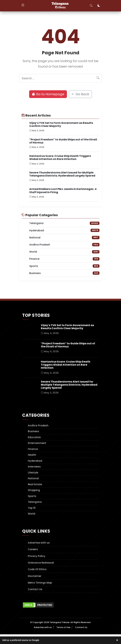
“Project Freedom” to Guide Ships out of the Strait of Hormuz (63, 141)
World (32, 514)
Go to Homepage (48, 94)
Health (32, 455)
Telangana (35, 502)
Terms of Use (63, 627)
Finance (33, 449)
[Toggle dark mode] (99, 6)
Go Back (80, 94)
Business (33, 431)
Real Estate (35, 484)
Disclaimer (35, 576)
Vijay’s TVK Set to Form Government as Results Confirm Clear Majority (61, 124)
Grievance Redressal (41, 563)
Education (34, 437)
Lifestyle (33, 473)
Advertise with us (39, 543)
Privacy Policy (37, 556)
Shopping (34, 490)
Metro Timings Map (40, 583)
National (33, 478)
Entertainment (37, 443)
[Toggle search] (91, 6)
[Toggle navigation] (23, 6)
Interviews (34, 467)
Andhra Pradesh (38, 425)
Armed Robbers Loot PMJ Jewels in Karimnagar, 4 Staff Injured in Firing (63, 191)
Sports (32, 496)
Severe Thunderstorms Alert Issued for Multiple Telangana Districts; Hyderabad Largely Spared (62, 174)
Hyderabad (35, 461)
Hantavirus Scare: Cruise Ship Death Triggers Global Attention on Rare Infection (60, 157)
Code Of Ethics (37, 569)
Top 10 (32, 508)
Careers (33, 549)
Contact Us (35, 589)
